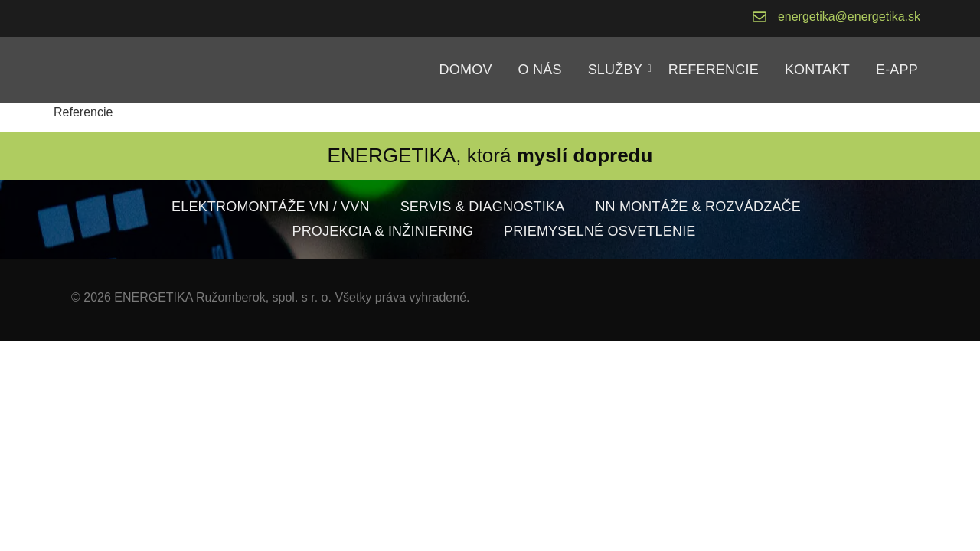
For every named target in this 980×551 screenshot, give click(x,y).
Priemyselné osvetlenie (599, 231)
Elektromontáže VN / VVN (271, 207)
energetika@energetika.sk (849, 16)
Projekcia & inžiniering (382, 231)
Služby (618, 70)
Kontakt (817, 70)
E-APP (897, 70)
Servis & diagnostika (483, 207)
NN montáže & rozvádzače (698, 207)
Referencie (714, 70)
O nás (540, 70)
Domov (466, 70)
